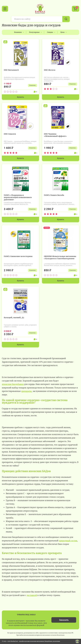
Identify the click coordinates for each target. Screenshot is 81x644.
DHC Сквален (10, 134)
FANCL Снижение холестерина (18, 256)
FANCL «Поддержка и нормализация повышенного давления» (18, 197)
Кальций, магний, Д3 (14, 318)
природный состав (68, 541)
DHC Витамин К (11, 70)
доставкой (32, 595)
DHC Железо (50, 70)
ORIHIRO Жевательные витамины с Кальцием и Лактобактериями (60, 257)
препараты (26, 391)
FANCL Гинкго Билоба (54, 195)
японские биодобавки (13, 384)
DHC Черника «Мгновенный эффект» (55, 135)
